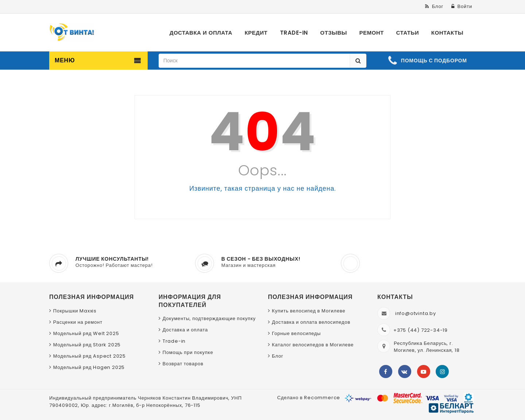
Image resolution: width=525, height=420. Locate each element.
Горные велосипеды (296, 333)
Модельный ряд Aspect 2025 (90, 356)
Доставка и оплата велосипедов (311, 322)
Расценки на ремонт (78, 322)
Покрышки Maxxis (75, 311)
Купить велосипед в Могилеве (309, 311)
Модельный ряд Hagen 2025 (89, 367)
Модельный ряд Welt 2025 (86, 333)
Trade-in (174, 341)
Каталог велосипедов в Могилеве (313, 345)
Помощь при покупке (188, 352)
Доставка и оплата (185, 330)
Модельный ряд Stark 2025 (87, 345)
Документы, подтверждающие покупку (209, 318)
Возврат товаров (183, 364)
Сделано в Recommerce (309, 398)
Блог (278, 356)
